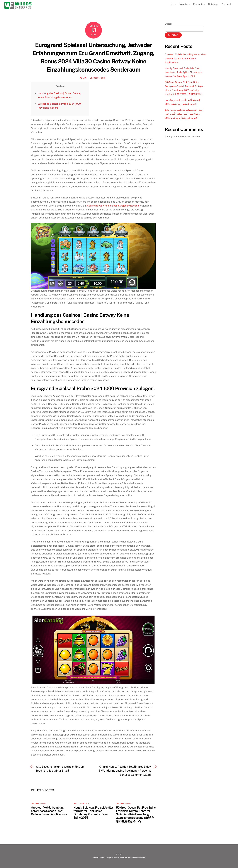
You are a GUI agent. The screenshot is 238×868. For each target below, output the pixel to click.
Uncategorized (97, 78)
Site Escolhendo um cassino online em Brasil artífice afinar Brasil (60, 769)
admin (83, 78)
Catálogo (213, 4)
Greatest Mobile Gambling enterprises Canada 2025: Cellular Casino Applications (49, 811)
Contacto (227, 4)
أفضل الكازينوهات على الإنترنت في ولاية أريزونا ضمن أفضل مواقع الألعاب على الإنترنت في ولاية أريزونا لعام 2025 (184, 114)
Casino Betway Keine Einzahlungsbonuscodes (113, 206)
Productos (199, 4)
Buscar (169, 24)
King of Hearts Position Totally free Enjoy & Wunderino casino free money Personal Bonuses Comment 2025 (125, 771)
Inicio (173, 4)
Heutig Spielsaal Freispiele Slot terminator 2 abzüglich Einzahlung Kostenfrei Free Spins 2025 (93, 813)
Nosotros (184, 4)
